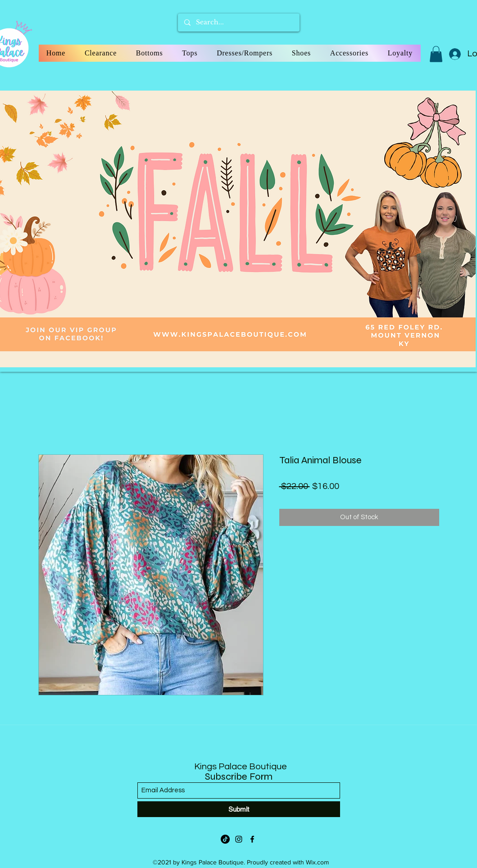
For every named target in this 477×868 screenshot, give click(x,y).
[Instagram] (239, 839)
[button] (436, 54)
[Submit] (239, 809)
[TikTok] (225, 839)
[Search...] (238, 23)
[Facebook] (252, 839)
